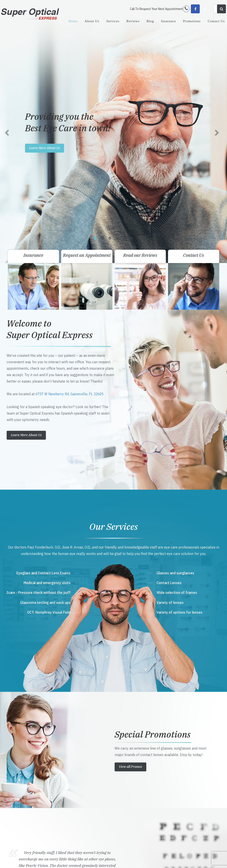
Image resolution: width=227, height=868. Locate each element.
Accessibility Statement (81, 860)
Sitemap (100, 860)
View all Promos (130, 508)
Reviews (133, 21)
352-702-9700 (81, 774)
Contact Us (216, 21)
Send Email (77, 791)
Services (113, 21)
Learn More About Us (26, 176)
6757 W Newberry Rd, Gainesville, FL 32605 (69, 135)
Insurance (168, 21)
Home (73, 21)
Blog (150, 21)
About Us (92, 21)
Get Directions (82, 766)
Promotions (192, 21)
